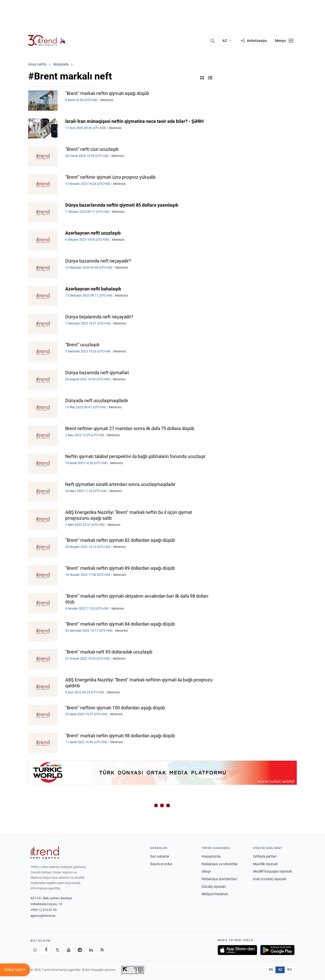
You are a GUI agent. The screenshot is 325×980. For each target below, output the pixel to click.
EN (271, 970)
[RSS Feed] (102, 950)
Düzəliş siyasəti (214, 887)
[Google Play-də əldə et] (277, 950)
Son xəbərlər (160, 856)
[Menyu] (284, 41)
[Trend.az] (47, 41)
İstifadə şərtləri (265, 856)
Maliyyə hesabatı (215, 894)
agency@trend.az (43, 916)
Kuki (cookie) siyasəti (270, 879)
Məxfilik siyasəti (265, 864)
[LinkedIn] (91, 950)
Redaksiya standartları (219, 879)
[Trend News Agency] (45, 853)
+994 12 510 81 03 (44, 910)
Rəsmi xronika (161, 864)
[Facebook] (46, 950)
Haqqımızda (211, 856)
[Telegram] (80, 950)
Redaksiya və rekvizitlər (220, 864)
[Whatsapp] (35, 950)
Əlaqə (206, 871)
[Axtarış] (213, 41)
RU (290, 970)
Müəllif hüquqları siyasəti (273, 871)
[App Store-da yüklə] (237, 950)
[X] (57, 950)
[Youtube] (69, 950)
